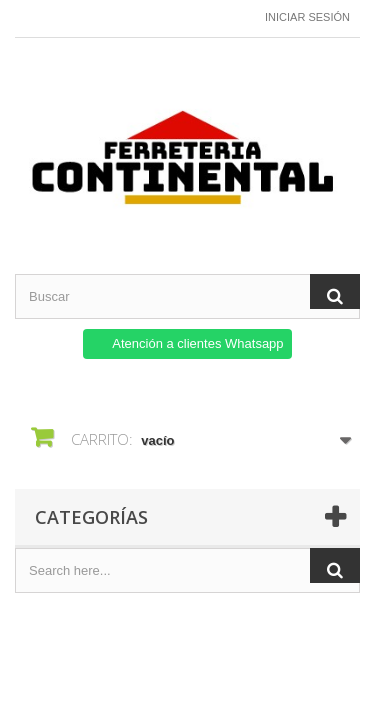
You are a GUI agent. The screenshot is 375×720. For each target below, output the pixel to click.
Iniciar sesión (307, 17)
